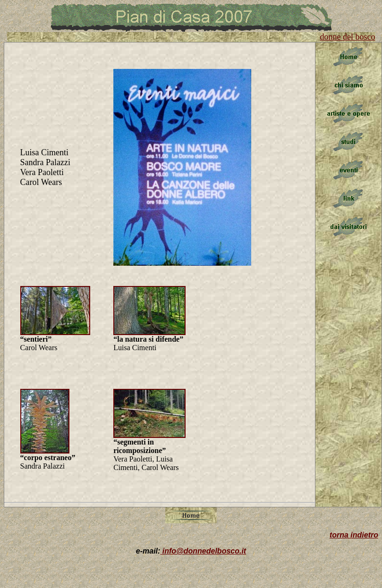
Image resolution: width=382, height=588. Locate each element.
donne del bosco (348, 37)
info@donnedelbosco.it (203, 551)
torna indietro (354, 535)
